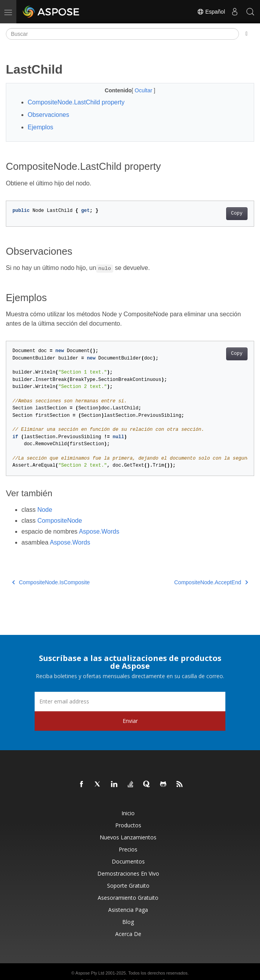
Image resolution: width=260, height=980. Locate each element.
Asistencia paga (128, 910)
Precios (128, 849)
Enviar (130, 721)
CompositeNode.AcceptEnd (211, 582)
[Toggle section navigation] (247, 34)
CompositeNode (60, 521)
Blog (128, 922)
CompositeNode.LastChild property (76, 102)
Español (211, 12)
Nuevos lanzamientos (128, 837)
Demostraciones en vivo (128, 873)
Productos (128, 825)
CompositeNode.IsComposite (51, 582)
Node (45, 510)
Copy (237, 213)
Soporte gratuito (128, 886)
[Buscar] (122, 34)
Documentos (128, 861)
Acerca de (128, 934)
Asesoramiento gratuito (128, 898)
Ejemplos (40, 127)
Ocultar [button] (144, 90)
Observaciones (48, 115)
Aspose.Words (99, 531)
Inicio (128, 813)
